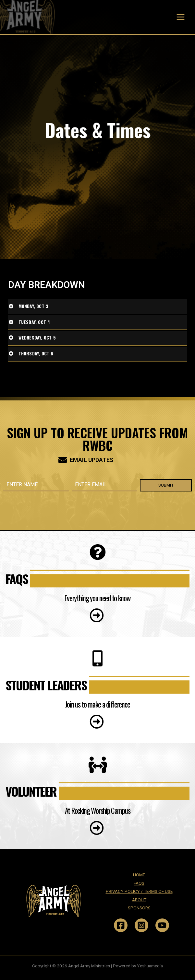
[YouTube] (162, 925)
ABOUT (139, 900)
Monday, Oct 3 (34, 306)
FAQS (139, 883)
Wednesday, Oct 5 (37, 338)
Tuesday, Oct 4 (35, 322)
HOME (139, 875)
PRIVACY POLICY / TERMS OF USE (139, 891)
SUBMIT (166, 485)
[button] (97, 612)
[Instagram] (141, 925)
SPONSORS (139, 908)
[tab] (97, 307)
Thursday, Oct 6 (36, 353)
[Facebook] (121, 925)
